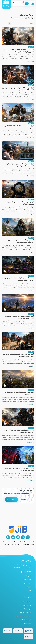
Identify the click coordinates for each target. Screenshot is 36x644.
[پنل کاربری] (27, 4)
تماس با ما (28, 576)
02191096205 (25, 500)
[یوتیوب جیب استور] (13, 537)
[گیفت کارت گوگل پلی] (8, 631)
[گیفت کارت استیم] (28, 631)
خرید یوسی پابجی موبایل (25, 613)
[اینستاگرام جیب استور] (28, 537)
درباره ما (29, 587)
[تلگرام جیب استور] (23, 537)
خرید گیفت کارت (27, 602)
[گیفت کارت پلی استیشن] (18, 631)
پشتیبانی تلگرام (12, 500)
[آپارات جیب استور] (18, 537)
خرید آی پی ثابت (27, 605)
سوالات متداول (27, 583)
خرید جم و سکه (27, 609)
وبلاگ (29, 590)
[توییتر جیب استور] (8, 537)
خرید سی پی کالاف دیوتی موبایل (23, 616)
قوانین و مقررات (27, 580)
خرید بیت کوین (27, 623)
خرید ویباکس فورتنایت (25, 620)
